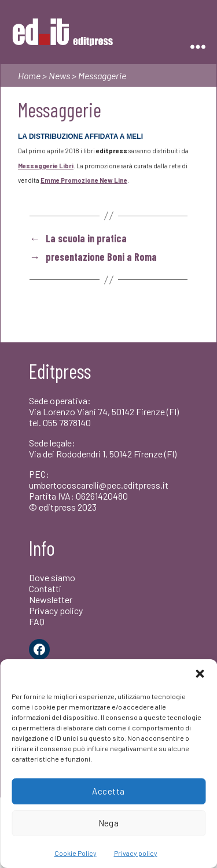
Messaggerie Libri (46, 166)
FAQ (37, 621)
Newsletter (51, 599)
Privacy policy (136, 853)
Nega (109, 823)
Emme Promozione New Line (84, 180)
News (59, 75)
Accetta (108, 791)
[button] (200, 674)
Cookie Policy (76, 853)
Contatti (45, 588)
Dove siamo (52, 577)
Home (29, 75)
